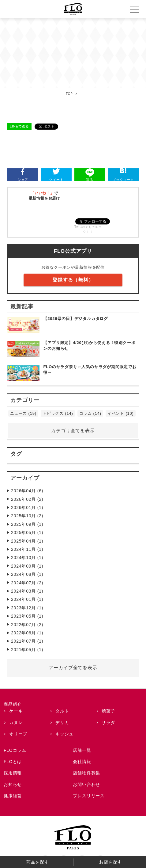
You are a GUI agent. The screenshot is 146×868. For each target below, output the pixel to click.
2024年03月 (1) (27, 591)
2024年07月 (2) (27, 583)
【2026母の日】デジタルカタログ (76, 319)
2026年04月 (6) (27, 491)
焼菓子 (108, 711)
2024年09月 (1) (27, 566)
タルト (62, 711)
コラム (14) (90, 413)
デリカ (62, 723)
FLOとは (13, 762)
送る (90, 175)
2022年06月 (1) (27, 633)
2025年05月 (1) (27, 533)
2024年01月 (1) (27, 599)
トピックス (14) (58, 413)
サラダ (108, 723)
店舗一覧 (82, 750)
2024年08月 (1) (27, 574)
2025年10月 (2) (27, 516)
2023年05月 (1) (27, 616)
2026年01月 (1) (27, 508)
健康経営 (13, 796)
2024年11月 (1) (27, 549)
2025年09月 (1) (27, 524)
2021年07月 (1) (27, 641)
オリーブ (18, 734)
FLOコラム (15, 750)
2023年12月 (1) (27, 608)
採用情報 (13, 773)
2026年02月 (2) (27, 499)
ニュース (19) (23, 413)
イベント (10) (121, 413)
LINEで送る (19, 126)
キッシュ (64, 734)
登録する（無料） (73, 280)
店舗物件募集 (86, 773)
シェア (23, 175)
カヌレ (16, 723)
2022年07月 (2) (27, 625)
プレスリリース (89, 796)
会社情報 (82, 762)
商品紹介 (13, 704)
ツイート (56, 175)
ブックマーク (123, 175)
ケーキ (16, 711)
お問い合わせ (86, 784)
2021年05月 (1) (27, 650)
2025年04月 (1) (27, 541)
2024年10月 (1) (27, 558)
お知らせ (13, 784)
